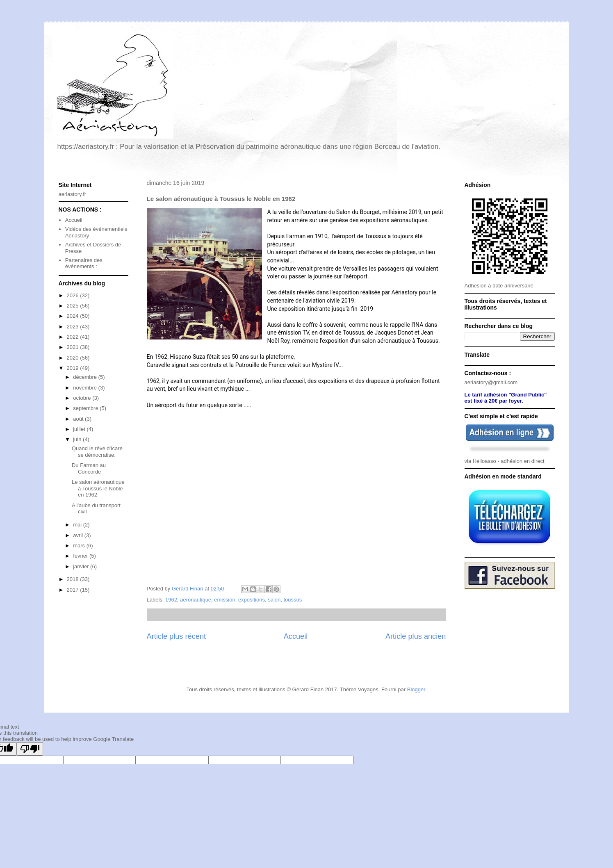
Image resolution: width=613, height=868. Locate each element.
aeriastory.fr (73, 194)
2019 (74, 368)
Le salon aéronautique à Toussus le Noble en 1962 (98, 488)
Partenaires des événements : (84, 263)
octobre (83, 398)
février (81, 556)
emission (224, 600)
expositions (252, 600)
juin (78, 439)
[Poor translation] (30, 749)
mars (80, 546)
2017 (74, 590)
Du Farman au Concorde (89, 468)
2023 (74, 327)
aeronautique (196, 600)
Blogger (416, 689)
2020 (74, 358)
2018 (74, 579)
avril (79, 535)
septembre (86, 408)
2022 (74, 337)
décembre (85, 377)
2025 (74, 306)
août (79, 419)
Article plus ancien (416, 636)
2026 (74, 295)
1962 (171, 600)
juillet (80, 429)
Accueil (296, 636)
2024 (74, 316)
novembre (85, 388)
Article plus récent (177, 636)
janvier (82, 566)
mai (78, 525)
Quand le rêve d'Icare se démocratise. (97, 452)
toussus (293, 600)
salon (274, 600)
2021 (74, 347)
